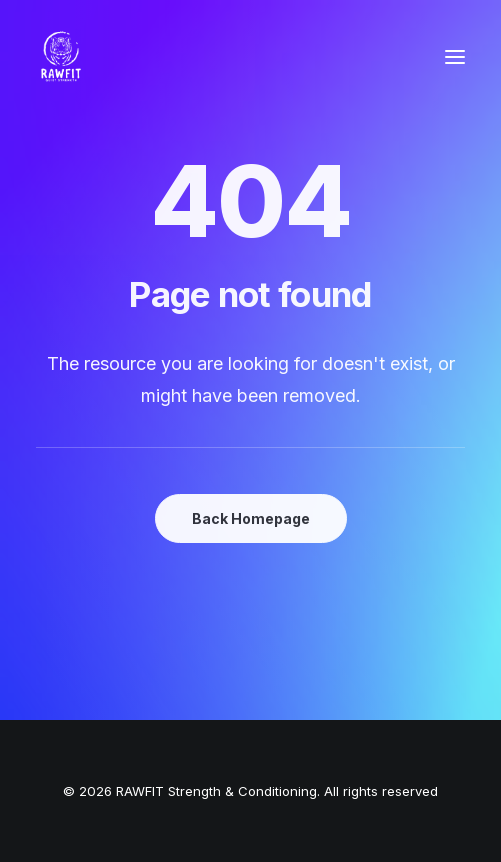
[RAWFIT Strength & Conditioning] (61, 57)
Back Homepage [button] (251, 518)
